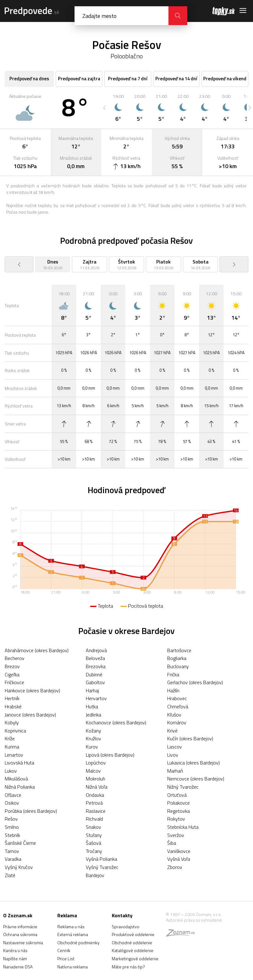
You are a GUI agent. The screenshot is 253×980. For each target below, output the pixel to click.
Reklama (67, 915)
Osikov (12, 803)
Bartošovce (179, 650)
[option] (118, 108)
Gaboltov (95, 682)
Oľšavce (13, 795)
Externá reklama (73, 934)
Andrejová (96, 650)
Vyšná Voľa (179, 859)
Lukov (11, 771)
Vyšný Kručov (19, 867)
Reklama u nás (71, 927)
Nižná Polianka (20, 787)
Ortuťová (177, 795)
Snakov (93, 827)
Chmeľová (178, 706)
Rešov (11, 819)
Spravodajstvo (126, 927)
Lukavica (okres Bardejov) (194, 763)
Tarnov (12, 851)
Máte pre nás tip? (128, 967)
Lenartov (14, 755)
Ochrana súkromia (20, 934)
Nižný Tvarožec (183, 787)
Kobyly (12, 722)
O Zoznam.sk (18, 915)
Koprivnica (15, 731)
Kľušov (174, 715)
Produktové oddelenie (133, 934)
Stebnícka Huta (183, 827)
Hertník (12, 698)
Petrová (94, 803)
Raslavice (96, 811)
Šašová (93, 843)
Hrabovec (177, 698)
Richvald (94, 819)
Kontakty (122, 915)
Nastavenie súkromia (23, 943)
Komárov (177, 722)
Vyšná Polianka (101, 859)
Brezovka (96, 666)
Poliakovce (178, 803)
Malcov (93, 771)
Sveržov (176, 835)
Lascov (175, 747)
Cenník (64, 950)
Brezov (12, 666)
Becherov (15, 658)
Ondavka (95, 795)
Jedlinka (93, 715)
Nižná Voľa (97, 787)
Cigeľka (12, 674)
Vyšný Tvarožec (102, 867)
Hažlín (173, 690)
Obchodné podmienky (78, 943)
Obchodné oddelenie (132, 943)
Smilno (12, 827)
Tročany (94, 851)
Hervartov (96, 698)
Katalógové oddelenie (133, 950)
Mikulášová (16, 779)
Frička (173, 674)
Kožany (93, 731)
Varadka (13, 859)
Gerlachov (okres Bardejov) (195, 682)
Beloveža (95, 658)
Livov (173, 755)
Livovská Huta (19, 763)
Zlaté (10, 875)
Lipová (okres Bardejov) (110, 755)
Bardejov (95, 875)
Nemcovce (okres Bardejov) (196, 779)
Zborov (175, 867)
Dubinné (94, 674)
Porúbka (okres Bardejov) (31, 811)
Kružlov (93, 738)
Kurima (12, 747)
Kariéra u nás (15, 950)
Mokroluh (96, 779)
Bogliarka (177, 658)
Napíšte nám (15, 959)
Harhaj (92, 690)
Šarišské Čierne (20, 843)
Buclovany (178, 666)
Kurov (92, 747)
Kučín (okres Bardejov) (190, 738)
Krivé (172, 731)
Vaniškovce (179, 851)
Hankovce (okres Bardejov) (32, 690)
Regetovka (178, 811)
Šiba (172, 843)
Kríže (10, 738)
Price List (66, 959)
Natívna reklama (72, 967)
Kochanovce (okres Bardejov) (116, 722)
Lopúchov (96, 763)
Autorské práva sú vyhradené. (194, 920)
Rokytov (176, 819)
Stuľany (94, 835)
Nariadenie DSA (18, 967)
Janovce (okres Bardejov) (30, 715)
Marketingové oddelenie (135, 959)
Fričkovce (14, 682)
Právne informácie (20, 927)
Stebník (12, 835)
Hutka (92, 706)
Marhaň (175, 771)
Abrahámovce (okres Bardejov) (37, 650)
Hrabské (13, 706)
